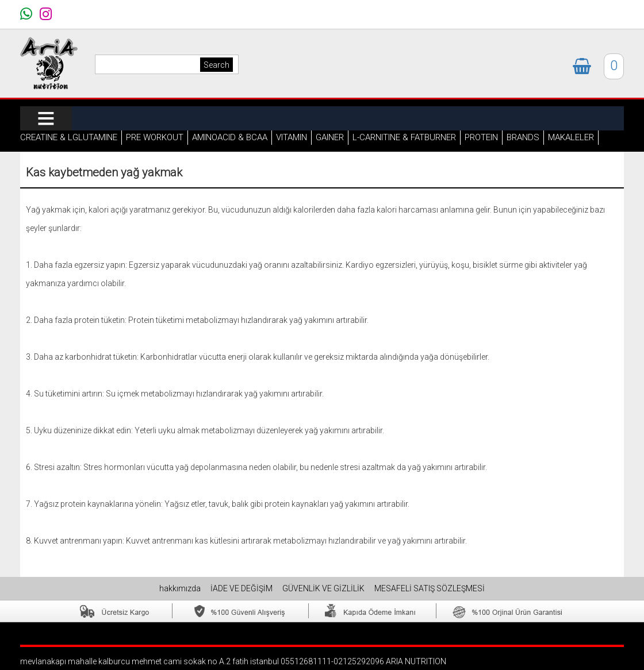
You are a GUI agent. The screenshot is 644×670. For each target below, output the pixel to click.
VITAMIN (292, 137)
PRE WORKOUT (155, 137)
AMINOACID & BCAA (230, 137)
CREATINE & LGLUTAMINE (69, 137)
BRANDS (523, 137)
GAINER (330, 137)
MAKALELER (571, 137)
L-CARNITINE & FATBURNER (404, 137)
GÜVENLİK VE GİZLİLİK (324, 588)
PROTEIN (481, 137)
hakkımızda (181, 588)
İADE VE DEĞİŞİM (242, 588)
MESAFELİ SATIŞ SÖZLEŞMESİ (430, 588)
